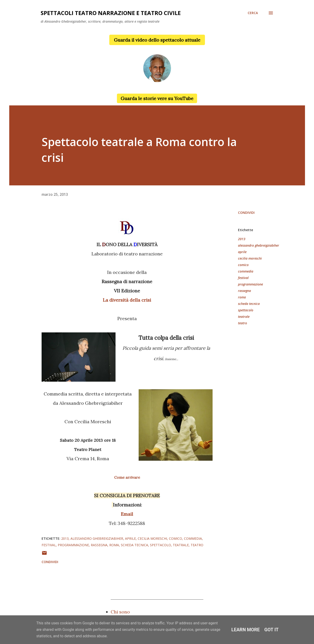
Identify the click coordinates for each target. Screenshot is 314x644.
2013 (242, 239)
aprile (242, 252)
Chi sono (120, 612)
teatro (242, 323)
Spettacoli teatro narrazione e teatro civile (111, 13)
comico (243, 265)
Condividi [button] (246, 213)
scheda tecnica (249, 304)
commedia (246, 271)
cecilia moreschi (250, 258)
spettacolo (246, 310)
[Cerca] (253, 13)
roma (242, 297)
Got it (271, 630)
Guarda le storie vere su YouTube (157, 98)
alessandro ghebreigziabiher (259, 245)
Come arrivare (127, 477)
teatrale (244, 317)
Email (127, 514)
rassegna (244, 291)
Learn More (245, 630)
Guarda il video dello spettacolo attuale (157, 40)
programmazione (250, 284)
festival (243, 278)
